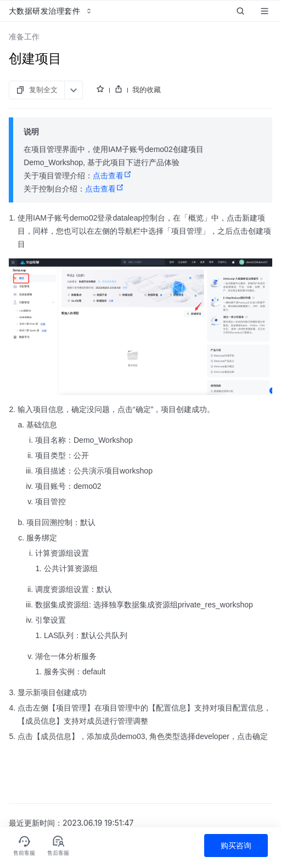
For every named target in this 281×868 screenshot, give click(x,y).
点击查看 (112, 176)
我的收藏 (147, 89)
